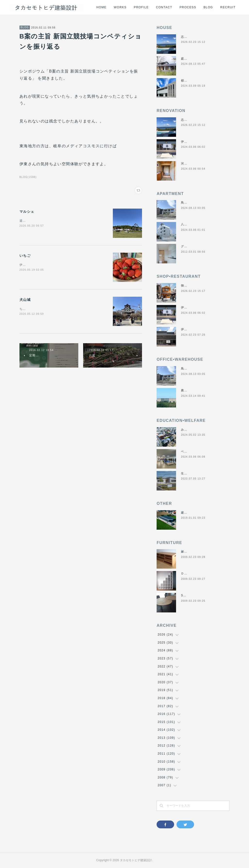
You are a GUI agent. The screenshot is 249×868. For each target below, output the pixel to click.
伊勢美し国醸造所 (194, 329)
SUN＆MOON (191, 595)
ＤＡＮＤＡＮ (191, 573)
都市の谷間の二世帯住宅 (199, 81)
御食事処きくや (192, 286)
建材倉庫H (189, 513)
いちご (25, 256)
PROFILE (141, 7)
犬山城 (25, 300)
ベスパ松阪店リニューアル (200, 452)
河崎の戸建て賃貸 (194, 164)
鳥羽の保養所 (191, 203)
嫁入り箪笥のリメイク (197, 552)
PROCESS (188, 7)
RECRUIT (228, 7)
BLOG (208, 7)
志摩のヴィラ (191, 37)
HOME (101, 7)
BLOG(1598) (28, 177)
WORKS (120, 7)
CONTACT (164, 7)
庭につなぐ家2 (192, 59)
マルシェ (27, 212)
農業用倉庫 (189, 390)
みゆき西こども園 (194, 430)
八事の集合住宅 (192, 224)
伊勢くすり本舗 (192, 142)
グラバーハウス (192, 246)
